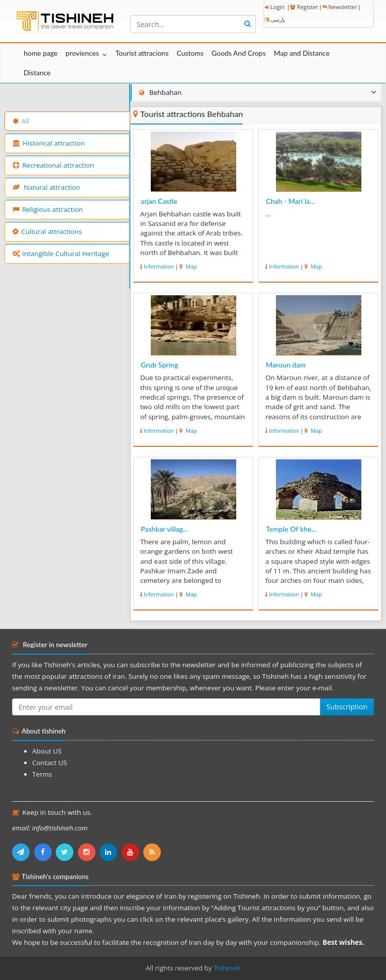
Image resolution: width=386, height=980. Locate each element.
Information (159, 266)
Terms (42, 774)
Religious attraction (48, 209)
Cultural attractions (47, 231)
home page (41, 53)
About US (47, 751)
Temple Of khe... (291, 529)
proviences (82, 53)
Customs (190, 53)
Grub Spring (159, 365)
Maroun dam (286, 365)
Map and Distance (302, 53)
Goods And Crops (239, 53)
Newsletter (340, 7)
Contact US (50, 763)
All (21, 121)
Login (275, 7)
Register (304, 7)
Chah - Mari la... (291, 201)
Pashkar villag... (164, 529)
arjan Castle (159, 201)
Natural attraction (46, 187)
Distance (37, 73)
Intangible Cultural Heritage (61, 254)
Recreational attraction (53, 165)
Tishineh (227, 968)
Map (190, 266)
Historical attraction (49, 143)
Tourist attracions (142, 53)
